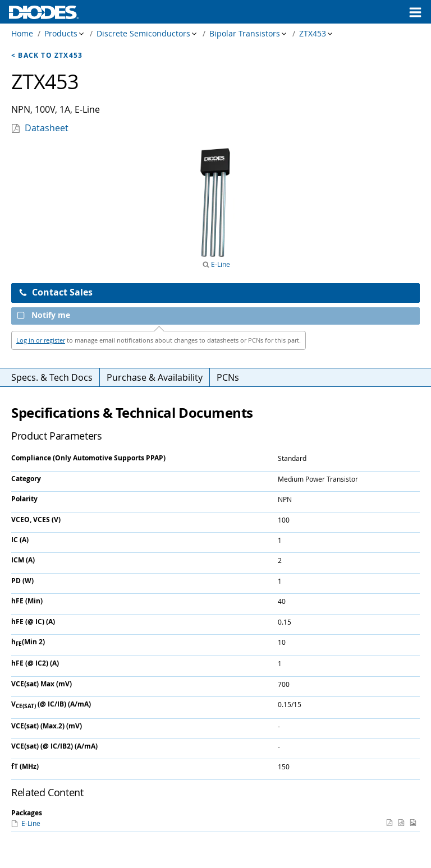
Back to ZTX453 (50, 55)
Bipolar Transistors (245, 33)
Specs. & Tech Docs (52, 377)
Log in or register (41, 340)
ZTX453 (313, 33)
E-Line (220, 264)
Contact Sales (56, 292)
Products (61, 33)
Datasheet (47, 128)
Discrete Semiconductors (143, 33)
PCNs (228, 377)
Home (22, 33)
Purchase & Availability (155, 377)
